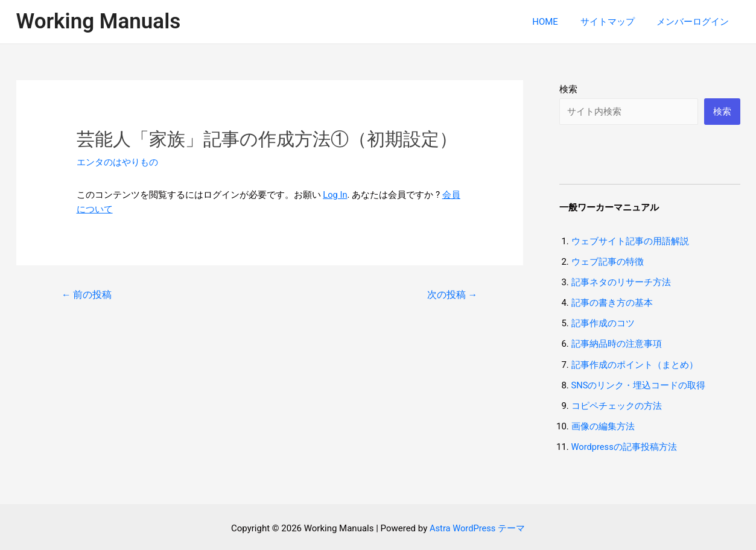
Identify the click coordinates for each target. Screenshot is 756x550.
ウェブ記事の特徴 (608, 262)
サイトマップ (614, 22)
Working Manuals (99, 21)
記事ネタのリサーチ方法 (621, 282)
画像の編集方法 (603, 425)
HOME (555, 22)
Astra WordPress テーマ (478, 526)
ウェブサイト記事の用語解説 (630, 241)
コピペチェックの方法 (617, 404)
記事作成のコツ (603, 323)
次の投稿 (452, 294)
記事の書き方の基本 (612, 302)
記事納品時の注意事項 (617, 343)
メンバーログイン (695, 22)
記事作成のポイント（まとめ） (635, 364)
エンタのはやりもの (117, 162)
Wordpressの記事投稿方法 (625, 445)
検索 (568, 89)
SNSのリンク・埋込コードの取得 (639, 384)
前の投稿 (87, 294)
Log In (335, 195)
